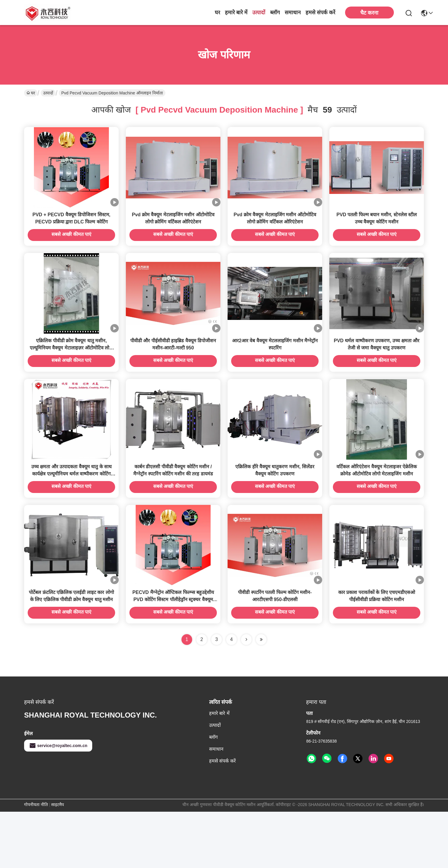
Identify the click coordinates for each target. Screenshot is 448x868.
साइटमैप (58, 861)
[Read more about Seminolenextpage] (246, 696)
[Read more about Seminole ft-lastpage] (261, 696)
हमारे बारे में (236, 13)
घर (217, 13)
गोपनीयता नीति (36, 861)
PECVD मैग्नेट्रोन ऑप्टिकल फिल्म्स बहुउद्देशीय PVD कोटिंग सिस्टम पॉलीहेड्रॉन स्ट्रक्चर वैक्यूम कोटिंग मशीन (173, 656)
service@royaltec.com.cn (58, 802)
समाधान (293, 13)
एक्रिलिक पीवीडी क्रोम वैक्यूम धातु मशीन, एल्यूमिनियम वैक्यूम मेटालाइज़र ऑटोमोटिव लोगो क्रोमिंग (72, 376)
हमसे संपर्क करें (320, 13)
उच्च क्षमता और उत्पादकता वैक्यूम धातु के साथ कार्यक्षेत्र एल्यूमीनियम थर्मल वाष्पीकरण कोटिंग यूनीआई (71, 516)
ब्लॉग (275, 13)
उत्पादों (259, 13)
